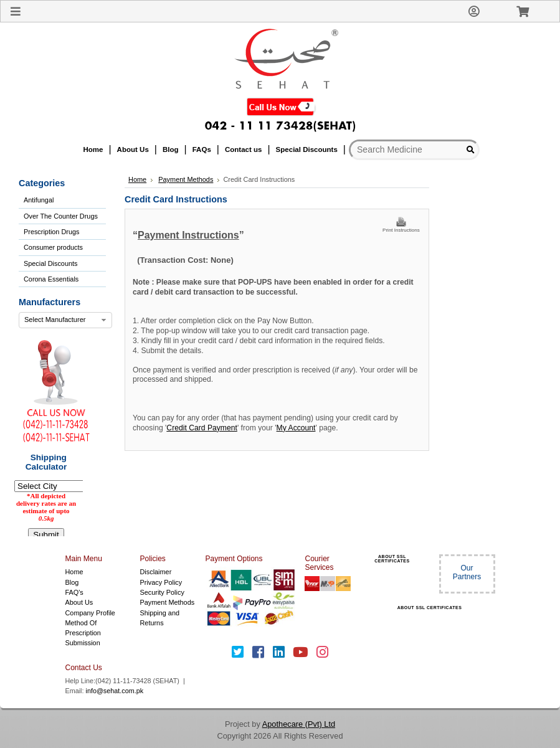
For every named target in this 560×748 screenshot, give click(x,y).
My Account (296, 428)
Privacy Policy (161, 582)
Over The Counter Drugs (61, 216)
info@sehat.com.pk (115, 691)
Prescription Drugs (51, 232)
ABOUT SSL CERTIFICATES (392, 559)
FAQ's (74, 592)
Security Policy (162, 592)
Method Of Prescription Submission (83, 633)
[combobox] (65, 320)
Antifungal (39, 200)
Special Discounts (50, 263)
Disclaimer (156, 572)
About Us (79, 602)
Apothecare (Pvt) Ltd (299, 724)
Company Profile (90, 613)
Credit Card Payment (202, 428)
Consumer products (53, 247)
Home (137, 179)
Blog (72, 582)
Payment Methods (168, 602)
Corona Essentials (51, 279)
